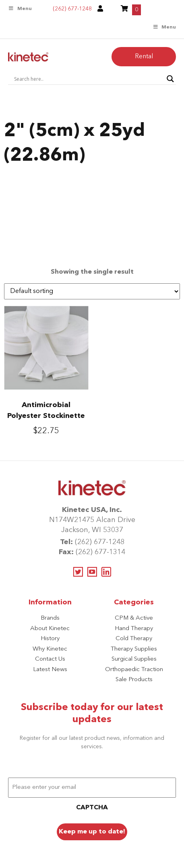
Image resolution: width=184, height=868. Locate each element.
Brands (50, 618)
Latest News (50, 670)
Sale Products (134, 680)
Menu (20, 9)
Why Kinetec (50, 649)
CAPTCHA (92, 808)
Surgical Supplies (134, 659)
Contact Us (50, 659)
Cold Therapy (134, 639)
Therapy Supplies (134, 649)
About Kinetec (50, 629)
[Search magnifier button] (170, 79)
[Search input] (88, 79)
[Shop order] (92, 291)
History (50, 639)
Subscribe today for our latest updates (92, 714)
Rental (144, 57)
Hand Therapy (134, 629)
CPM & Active (134, 618)
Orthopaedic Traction (134, 670)
